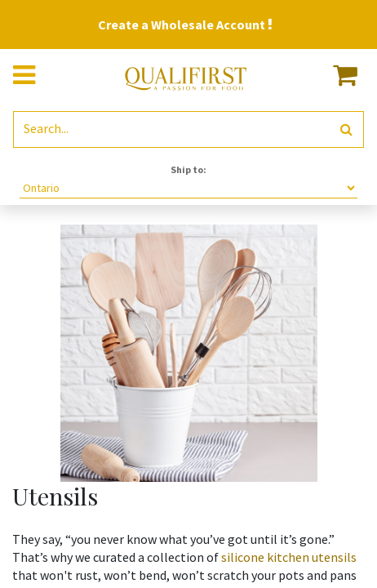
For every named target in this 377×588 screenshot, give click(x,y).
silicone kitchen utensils (288, 557)
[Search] (346, 129)
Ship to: (188, 169)
